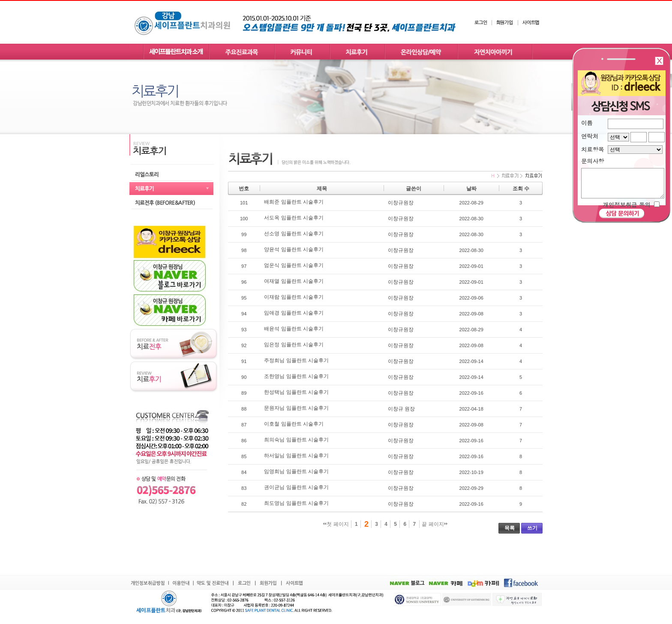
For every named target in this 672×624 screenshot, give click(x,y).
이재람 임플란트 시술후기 (294, 297)
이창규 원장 (401, 409)
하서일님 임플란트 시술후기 (296, 456)
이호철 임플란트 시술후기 (294, 424)
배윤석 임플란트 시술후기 (294, 329)
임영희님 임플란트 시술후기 (296, 471)
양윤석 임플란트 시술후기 (294, 249)
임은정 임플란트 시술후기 (294, 345)
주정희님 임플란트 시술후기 (296, 360)
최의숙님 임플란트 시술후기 (296, 440)
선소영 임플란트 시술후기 (294, 234)
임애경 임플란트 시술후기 (294, 313)
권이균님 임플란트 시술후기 (296, 487)
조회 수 (521, 189)
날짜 (471, 189)
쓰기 (532, 528)
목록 (510, 528)
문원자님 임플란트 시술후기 (296, 408)
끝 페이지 (434, 524)
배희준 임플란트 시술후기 (294, 202)
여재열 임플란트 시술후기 (294, 281)
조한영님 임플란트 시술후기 (296, 376)
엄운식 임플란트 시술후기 (294, 265)
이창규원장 (401, 203)
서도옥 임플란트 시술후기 (294, 218)
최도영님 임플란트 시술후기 (296, 503)
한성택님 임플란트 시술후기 (296, 392)
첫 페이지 (336, 524)
